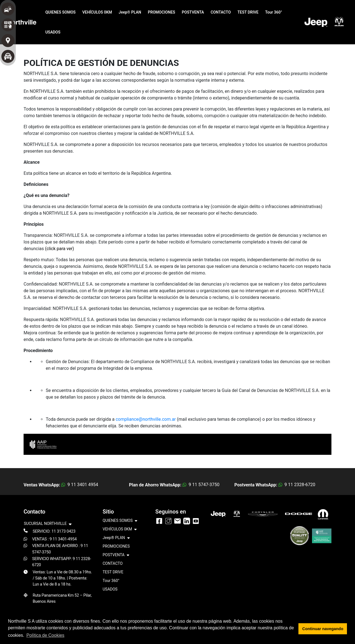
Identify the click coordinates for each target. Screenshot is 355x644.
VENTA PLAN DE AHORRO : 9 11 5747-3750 (60, 549)
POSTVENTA (193, 12)
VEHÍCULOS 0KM (97, 12)
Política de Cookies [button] (45, 635)
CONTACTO (221, 12)
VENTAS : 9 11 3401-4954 (54, 539)
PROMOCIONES (162, 12)
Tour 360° (274, 12)
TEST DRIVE (248, 12)
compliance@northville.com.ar (146, 419)
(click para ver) (59, 249)
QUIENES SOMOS (60, 12)
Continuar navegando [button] (323, 629)
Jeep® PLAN (130, 12)
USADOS (53, 32)
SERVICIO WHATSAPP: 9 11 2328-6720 (62, 562)
